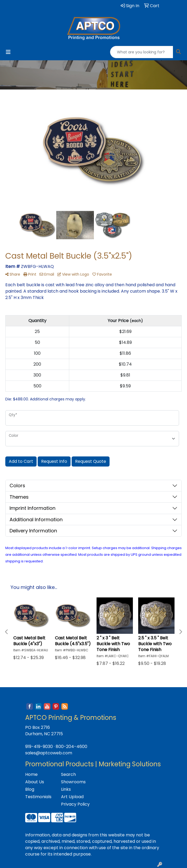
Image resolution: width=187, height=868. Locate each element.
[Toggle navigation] (8, 52)
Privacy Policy (75, 804)
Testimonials (38, 797)
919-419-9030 (39, 747)
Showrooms (73, 782)
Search (68, 774)
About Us (35, 782)
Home (31, 774)
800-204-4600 (71, 747)
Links (66, 789)
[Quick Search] (142, 52)
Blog (30, 789)
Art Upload (72, 797)
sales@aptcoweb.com (49, 753)
